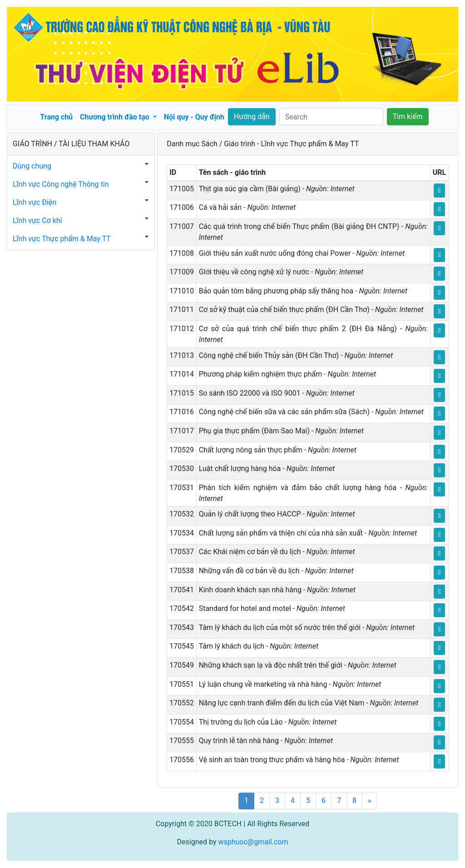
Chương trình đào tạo (116, 117)
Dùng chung (32, 166)
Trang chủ (56, 117)
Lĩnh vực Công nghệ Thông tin (61, 184)
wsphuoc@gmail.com (253, 842)
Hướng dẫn (252, 117)
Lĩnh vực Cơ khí (37, 221)
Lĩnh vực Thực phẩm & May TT (62, 239)
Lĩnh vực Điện (35, 202)
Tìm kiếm (408, 117)
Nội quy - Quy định (194, 117)
